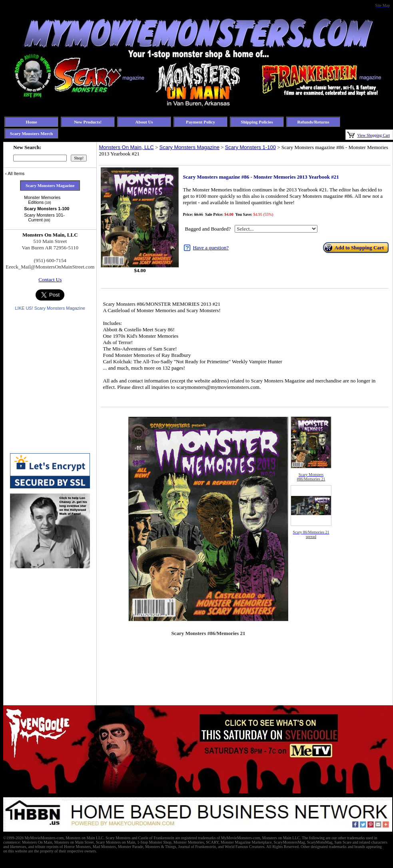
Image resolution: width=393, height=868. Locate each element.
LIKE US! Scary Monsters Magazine (50, 308)
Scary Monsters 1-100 (250, 147)
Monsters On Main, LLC (126, 147)
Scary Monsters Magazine (190, 147)
